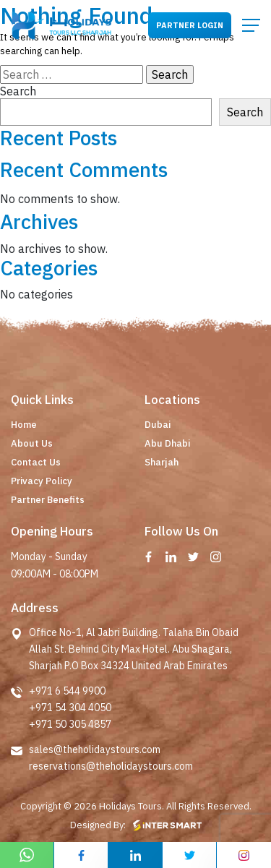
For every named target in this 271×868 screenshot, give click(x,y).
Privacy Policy (42, 481)
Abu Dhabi (167, 443)
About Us (32, 443)
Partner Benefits (48, 500)
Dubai (158, 425)
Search (18, 91)
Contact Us (36, 462)
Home (24, 425)
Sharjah (162, 462)
